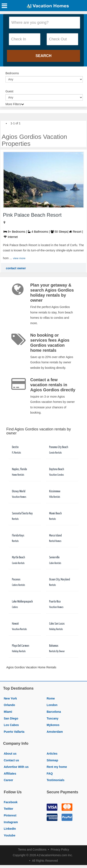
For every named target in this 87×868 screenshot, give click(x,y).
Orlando (9, 705)
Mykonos (53, 725)
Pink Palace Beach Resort (32, 215)
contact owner (16, 268)
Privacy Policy (60, 849)
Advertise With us (16, 767)
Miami (8, 712)
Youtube (10, 835)
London (52, 705)
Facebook (11, 802)
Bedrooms (12, 73)
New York (10, 698)
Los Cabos (11, 725)
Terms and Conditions (32, 849)
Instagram (11, 822)
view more (19, 258)
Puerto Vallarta (14, 732)
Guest (9, 91)
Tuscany (53, 718)
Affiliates (10, 774)
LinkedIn (10, 829)
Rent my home (57, 767)
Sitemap (52, 760)
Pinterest (10, 815)
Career (8, 780)
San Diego (11, 718)
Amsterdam (55, 732)
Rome (51, 698)
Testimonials (56, 780)
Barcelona (54, 712)
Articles (52, 754)
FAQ (50, 774)
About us (10, 754)
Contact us (11, 760)
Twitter (9, 809)
